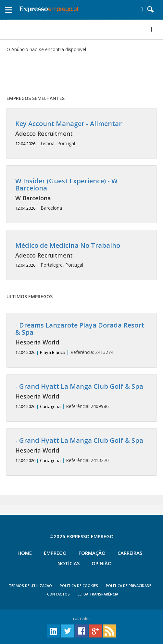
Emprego (55, 553)
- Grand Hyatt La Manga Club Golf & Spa (79, 386)
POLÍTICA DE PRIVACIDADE (129, 586)
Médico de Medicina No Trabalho (68, 245)
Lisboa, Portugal (81, 133)
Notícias (69, 563)
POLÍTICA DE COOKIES (79, 586)
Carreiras (130, 553)
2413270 (81, 450)
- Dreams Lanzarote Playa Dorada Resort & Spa (80, 329)
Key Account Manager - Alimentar (69, 124)
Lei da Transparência (98, 594)
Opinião (102, 563)
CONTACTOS (58, 594)
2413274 (81, 338)
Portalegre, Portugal (81, 255)
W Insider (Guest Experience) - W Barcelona (66, 184)
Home (25, 553)
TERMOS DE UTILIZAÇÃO (30, 586)
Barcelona (81, 194)
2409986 (81, 396)
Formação (92, 553)
